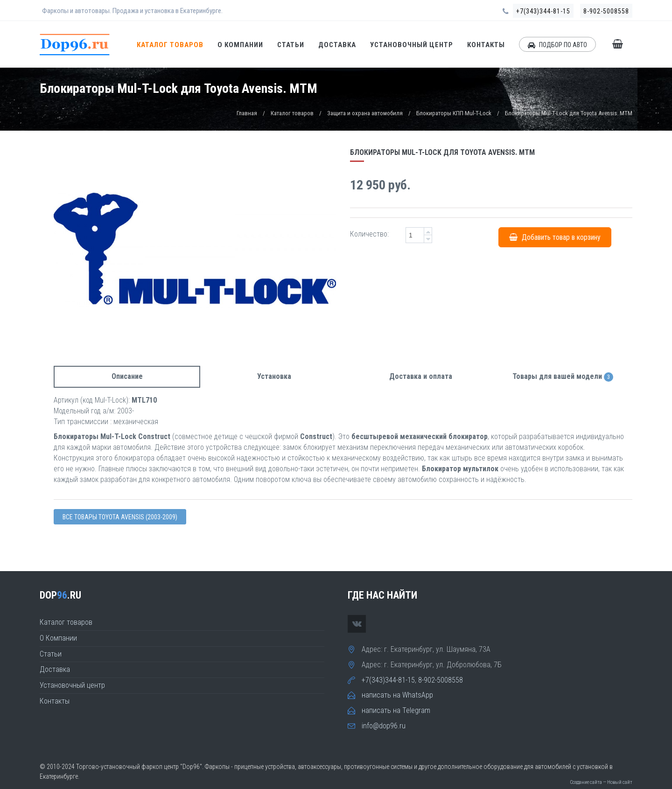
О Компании (240, 45)
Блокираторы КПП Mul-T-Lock (454, 113)
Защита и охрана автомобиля (365, 113)
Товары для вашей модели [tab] (563, 377)
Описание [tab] (127, 376)
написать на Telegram (396, 710)
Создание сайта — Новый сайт (601, 782)
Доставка (337, 45)
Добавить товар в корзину (555, 237)
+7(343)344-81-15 (543, 11)
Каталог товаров (170, 45)
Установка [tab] (274, 376)
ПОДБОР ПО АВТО (557, 45)
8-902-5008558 (606, 11)
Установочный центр (412, 45)
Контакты (486, 45)
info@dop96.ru (384, 726)
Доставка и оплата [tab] (421, 376)
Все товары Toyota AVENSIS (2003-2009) (120, 517)
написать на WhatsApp (397, 695)
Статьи (291, 45)
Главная (247, 113)
